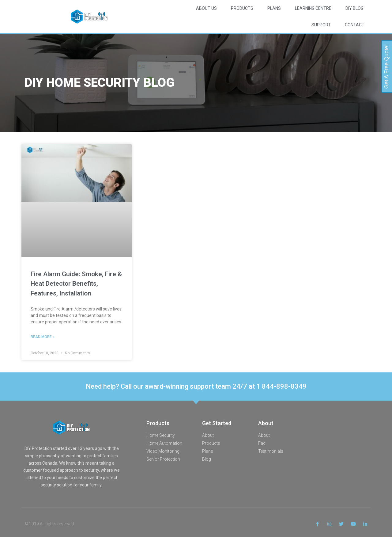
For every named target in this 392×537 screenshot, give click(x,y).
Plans (274, 8)
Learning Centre (313, 8)
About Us (206, 8)
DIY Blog (354, 8)
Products (242, 8)
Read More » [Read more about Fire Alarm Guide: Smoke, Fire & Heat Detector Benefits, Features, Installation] (43, 337)
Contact (355, 25)
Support (321, 25)
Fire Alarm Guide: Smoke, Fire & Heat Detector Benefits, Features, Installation (76, 284)
